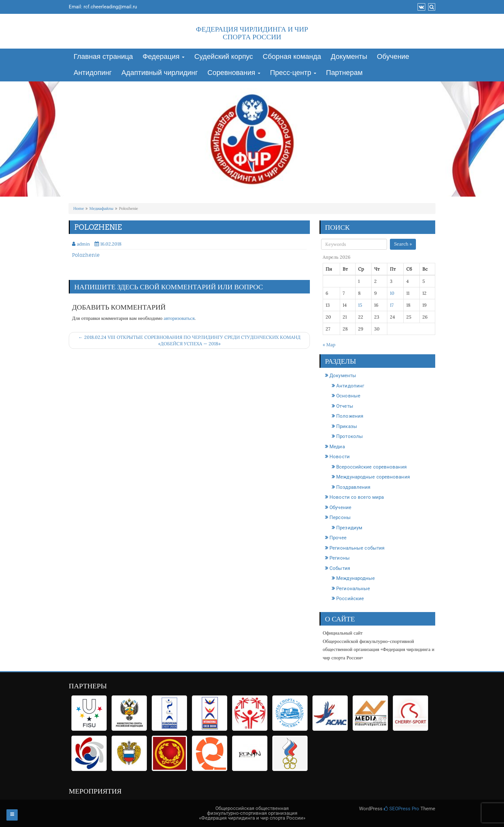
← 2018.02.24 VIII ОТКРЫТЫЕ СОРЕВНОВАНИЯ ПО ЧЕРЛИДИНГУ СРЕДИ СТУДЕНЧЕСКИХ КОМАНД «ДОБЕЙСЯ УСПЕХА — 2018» (189, 340)
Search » (403, 244)
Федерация (164, 57)
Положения (350, 416)
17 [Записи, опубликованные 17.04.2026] (392, 305)
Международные (355, 578)
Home (79, 208)
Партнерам (344, 73)
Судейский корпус (224, 57)
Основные (348, 396)
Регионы (340, 558)
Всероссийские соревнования (371, 467)
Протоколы (350, 436)
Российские (350, 599)
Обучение (393, 57)
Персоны (340, 517)
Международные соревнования (373, 477)
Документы (349, 57)
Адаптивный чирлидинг (160, 73)
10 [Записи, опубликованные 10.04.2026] (392, 293)
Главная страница (103, 57)
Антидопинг (93, 73)
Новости (340, 457)
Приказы (347, 426)
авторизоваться (179, 318)
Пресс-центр (293, 73)
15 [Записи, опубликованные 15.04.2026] (360, 305)
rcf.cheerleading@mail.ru (110, 7)
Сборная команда (292, 57)
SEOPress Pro (401, 809)
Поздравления (353, 487)
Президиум (349, 528)
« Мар (329, 345)
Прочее (338, 538)
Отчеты (345, 406)
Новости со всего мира (357, 497)
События (340, 568)
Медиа (337, 447)
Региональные (353, 589)
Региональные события (357, 548)
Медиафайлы (101, 208)
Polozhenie (86, 255)
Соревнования (234, 73)
